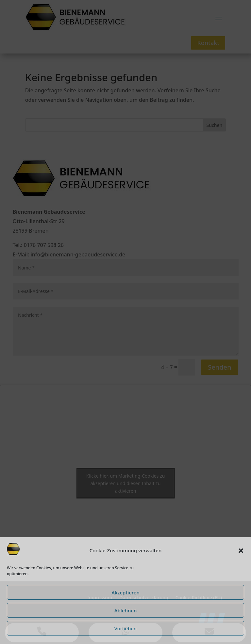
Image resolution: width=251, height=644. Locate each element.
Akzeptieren (125, 592)
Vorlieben (125, 628)
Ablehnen (126, 610)
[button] (241, 551)
